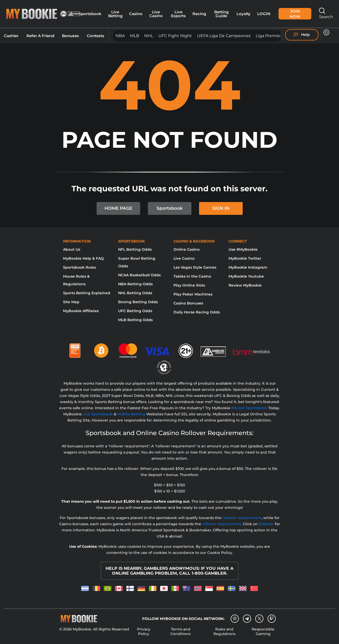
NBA (120, 36)
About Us (72, 249)
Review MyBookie (245, 285)
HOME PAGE (118, 208)
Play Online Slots (189, 285)
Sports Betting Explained (87, 293)
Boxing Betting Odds (138, 302)
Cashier (11, 36)
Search (326, 13)
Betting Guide (221, 14)
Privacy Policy (144, 631)
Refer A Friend (40, 36)
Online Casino (187, 249)
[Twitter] (259, 619)
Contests (96, 36)
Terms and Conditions (181, 631)
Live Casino (156, 14)
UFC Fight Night (175, 36)
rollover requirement (242, 518)
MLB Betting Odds (135, 320)
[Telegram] (247, 619)
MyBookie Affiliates (81, 311)
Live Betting (115, 14)
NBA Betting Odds (135, 284)
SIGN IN (221, 208)
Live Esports (178, 14)
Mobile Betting (131, 414)
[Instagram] (235, 619)
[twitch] (272, 619)
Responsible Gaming (263, 631)
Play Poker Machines (193, 294)
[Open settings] (325, 32)
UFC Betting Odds (135, 311)
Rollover (266, 524)
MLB (135, 36)
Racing (199, 14)
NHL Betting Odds (135, 293)
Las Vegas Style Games (195, 267)
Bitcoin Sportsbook (249, 408)
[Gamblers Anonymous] (213, 349)
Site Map (71, 302)
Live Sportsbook (98, 414)
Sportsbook (90, 14)
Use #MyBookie (243, 249)
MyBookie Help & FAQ (83, 258)
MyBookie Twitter (245, 258)
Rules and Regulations (224, 631)
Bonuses (70, 36)
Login (264, 14)
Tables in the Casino (192, 276)
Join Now (295, 14)
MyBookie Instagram (248, 267)
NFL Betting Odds (135, 249)
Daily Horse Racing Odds (197, 312)
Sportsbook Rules (79, 267)
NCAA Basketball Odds (139, 275)
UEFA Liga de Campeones (224, 36)
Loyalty (244, 14)
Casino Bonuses (188, 303)
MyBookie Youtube (246, 276)
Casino (136, 14)
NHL (149, 36)
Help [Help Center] (302, 35)
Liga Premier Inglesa (277, 36)
